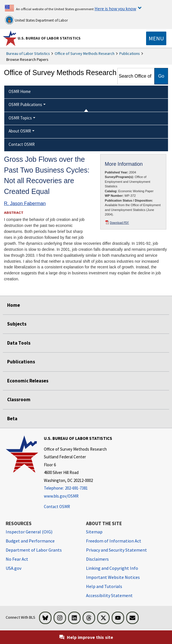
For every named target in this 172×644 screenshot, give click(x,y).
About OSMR (20, 131)
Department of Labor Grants (34, 550)
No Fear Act (17, 559)
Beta (12, 419)
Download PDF (119, 223)
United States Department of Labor (36, 20)
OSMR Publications (25, 104)
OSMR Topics (20, 118)
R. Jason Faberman (25, 203)
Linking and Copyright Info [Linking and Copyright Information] (112, 568)
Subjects (17, 324)
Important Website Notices (113, 577)
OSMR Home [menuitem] (20, 91)
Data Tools (19, 343)
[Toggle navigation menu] (156, 38)
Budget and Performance (30, 541)
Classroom (19, 399)
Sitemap (94, 532)
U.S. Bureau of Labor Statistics (49, 38)
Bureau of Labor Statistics (28, 53)
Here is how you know (115, 9)
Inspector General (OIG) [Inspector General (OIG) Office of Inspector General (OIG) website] (29, 532)
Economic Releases (28, 381)
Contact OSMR (57, 507)
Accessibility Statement (109, 595)
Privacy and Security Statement (116, 550)
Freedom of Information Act (114, 541)
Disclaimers (97, 559)
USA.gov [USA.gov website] (14, 568)
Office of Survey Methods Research (85, 53)
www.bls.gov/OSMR (61, 496)
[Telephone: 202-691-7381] (78, 488)
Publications (130, 53)
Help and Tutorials (104, 586)
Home (14, 305)
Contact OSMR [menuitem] (22, 144)
